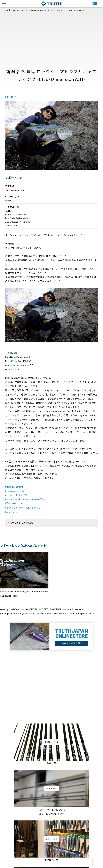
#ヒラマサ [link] (10, 508)
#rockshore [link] (11, 512)
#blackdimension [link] (14, 499)
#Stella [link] (14, 361)
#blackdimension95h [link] (33, 499)
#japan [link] (8, 491)
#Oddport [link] (15, 365)
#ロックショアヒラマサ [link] (28, 508)
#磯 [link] (7, 503)
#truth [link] (20, 487)
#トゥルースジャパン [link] (16, 495)
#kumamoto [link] (18, 491)
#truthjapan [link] (11, 487)
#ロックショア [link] (17, 503)
